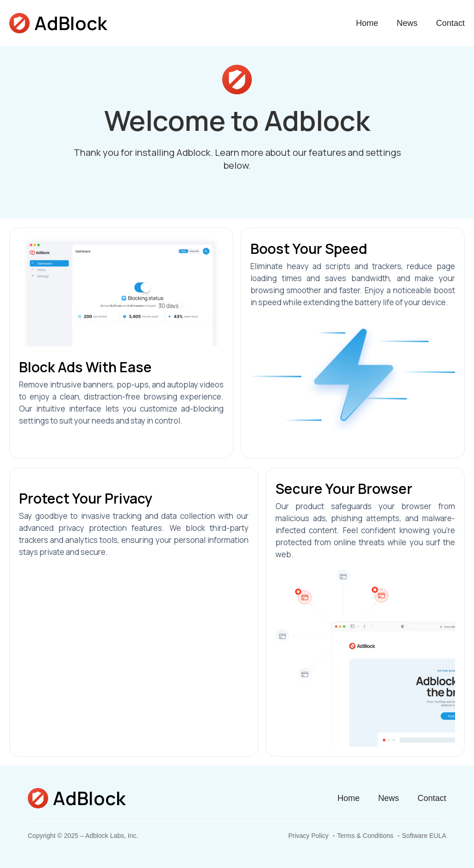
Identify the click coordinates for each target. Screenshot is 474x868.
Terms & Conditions (365, 836)
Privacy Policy (309, 836)
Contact (450, 23)
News (407, 23)
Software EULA (424, 836)
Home (367, 23)
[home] (58, 23)
